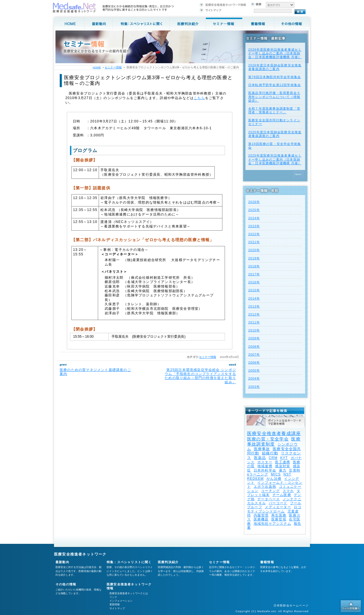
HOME (97, 67)
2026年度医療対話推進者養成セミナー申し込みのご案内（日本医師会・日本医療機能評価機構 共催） (275, 53)
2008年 (254, 347)
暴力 (283, 470)
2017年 (254, 274)
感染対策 (283, 466)
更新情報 (115, 604)
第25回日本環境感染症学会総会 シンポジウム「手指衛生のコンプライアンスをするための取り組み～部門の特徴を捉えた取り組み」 (200, 376)
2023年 (254, 226)
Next (298, 174)
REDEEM (256, 479)
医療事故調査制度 (274, 441)
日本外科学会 (265, 470)
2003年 (254, 387)
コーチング (270, 491)
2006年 (254, 362)
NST (288, 474)
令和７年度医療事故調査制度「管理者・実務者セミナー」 (274, 110)
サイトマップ (117, 608)
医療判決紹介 (168, 562)
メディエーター (278, 507)
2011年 (254, 322)
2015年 (254, 290)
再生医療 (279, 515)
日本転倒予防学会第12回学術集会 (275, 85)
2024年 (254, 218)
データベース (269, 499)
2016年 (254, 282)
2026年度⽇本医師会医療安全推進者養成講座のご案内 (275, 67)
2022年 (254, 234)
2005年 (254, 370)
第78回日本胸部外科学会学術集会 (275, 77)
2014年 (254, 298)
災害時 (295, 470)
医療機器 (261, 519)
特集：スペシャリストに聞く (129, 562)
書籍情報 (267, 562)
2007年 (254, 354)
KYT (284, 458)
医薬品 (260, 458)
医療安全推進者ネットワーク (80, 554)
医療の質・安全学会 (268, 439)
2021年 (254, 242)
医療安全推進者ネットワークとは (129, 593)
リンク (113, 597)
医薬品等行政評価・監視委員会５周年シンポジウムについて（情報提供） (274, 97)
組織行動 (270, 453)
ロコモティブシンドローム (274, 509)
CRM (273, 458)
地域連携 (265, 466)
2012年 (254, 314)
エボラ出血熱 (265, 487)
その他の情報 (66, 584)
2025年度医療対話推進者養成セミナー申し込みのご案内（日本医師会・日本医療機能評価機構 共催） (275, 159)
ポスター (265, 462)
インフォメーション (121, 601)
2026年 (254, 202)
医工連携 (283, 462)
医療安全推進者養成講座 (274, 433)
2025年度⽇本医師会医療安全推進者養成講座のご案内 (275, 134)
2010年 (254, 330)
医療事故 (262, 449)
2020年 (254, 250)
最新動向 (62, 562)
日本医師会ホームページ (291, 605)
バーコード (278, 503)
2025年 (254, 210)
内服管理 (261, 515)
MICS (276, 474)
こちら (199, 98)
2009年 (254, 338)
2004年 (254, 378)
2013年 (254, 306)
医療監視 (279, 519)
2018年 (254, 266)
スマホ (288, 491)
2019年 (254, 258)
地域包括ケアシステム (272, 524)
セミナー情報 (208, 357)
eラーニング (258, 474)
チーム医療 (282, 495)
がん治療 (274, 479)
